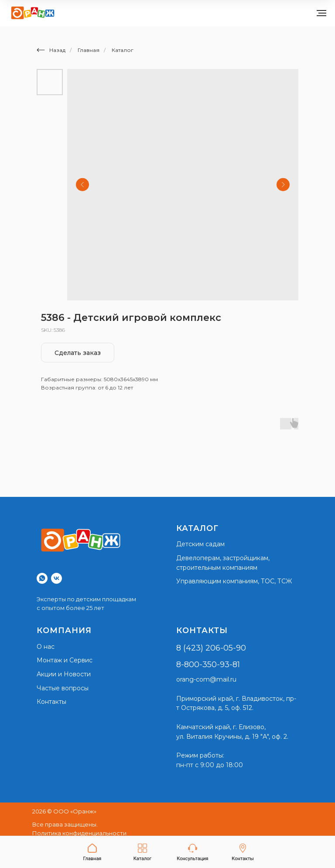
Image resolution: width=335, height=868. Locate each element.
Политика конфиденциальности (79, 833)
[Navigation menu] (321, 13)
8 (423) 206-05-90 (211, 648)
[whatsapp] (42, 578)
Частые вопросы (63, 688)
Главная (89, 50)
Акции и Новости (64, 674)
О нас (46, 647)
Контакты (51, 702)
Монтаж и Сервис (65, 660)
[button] (192, 852)
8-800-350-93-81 (208, 665)
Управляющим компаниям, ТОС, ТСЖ (234, 581)
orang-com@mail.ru (206, 679)
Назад (51, 50)
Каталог (123, 50)
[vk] (56, 578)
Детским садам (200, 544)
